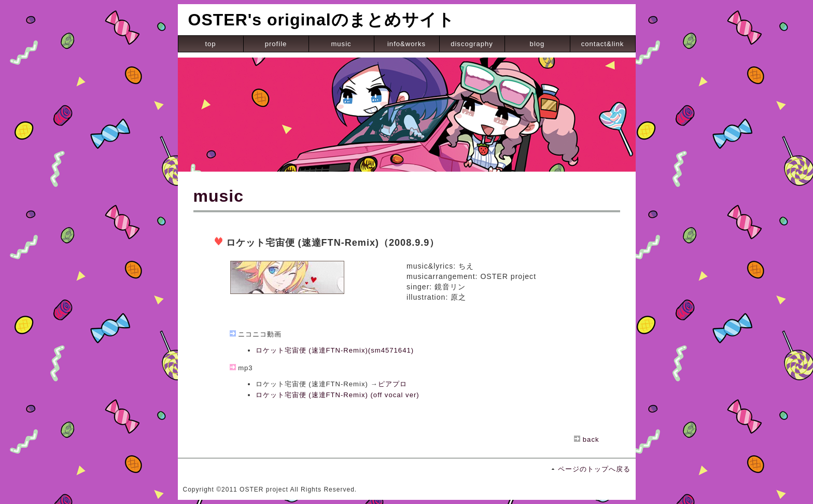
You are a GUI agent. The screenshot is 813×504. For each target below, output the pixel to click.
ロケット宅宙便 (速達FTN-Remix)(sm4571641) (335, 350)
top (210, 44)
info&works (406, 44)
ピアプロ (393, 384)
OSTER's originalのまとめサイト (321, 20)
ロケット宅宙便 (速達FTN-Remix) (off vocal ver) (338, 395)
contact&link (603, 44)
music (341, 44)
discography (472, 44)
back (591, 439)
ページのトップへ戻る (594, 469)
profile (276, 44)
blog (537, 44)
